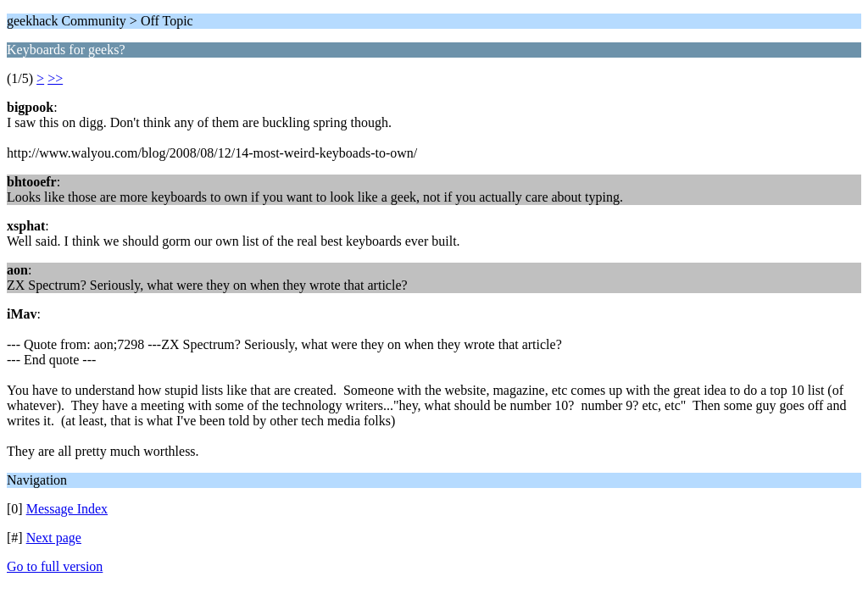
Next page (54, 538)
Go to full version (55, 566)
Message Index (67, 509)
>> (55, 78)
